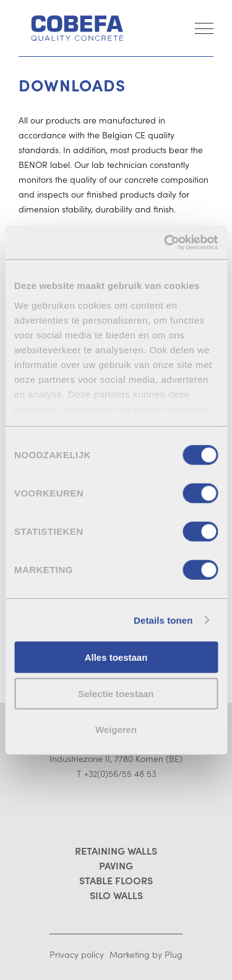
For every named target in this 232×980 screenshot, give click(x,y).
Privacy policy (77, 954)
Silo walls (116, 895)
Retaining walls (116, 850)
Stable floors (116, 880)
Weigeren (116, 730)
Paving (116, 865)
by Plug (167, 954)
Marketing (130, 954)
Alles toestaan (116, 657)
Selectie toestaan (116, 693)
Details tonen (163, 620)
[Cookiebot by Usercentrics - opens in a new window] (165, 242)
